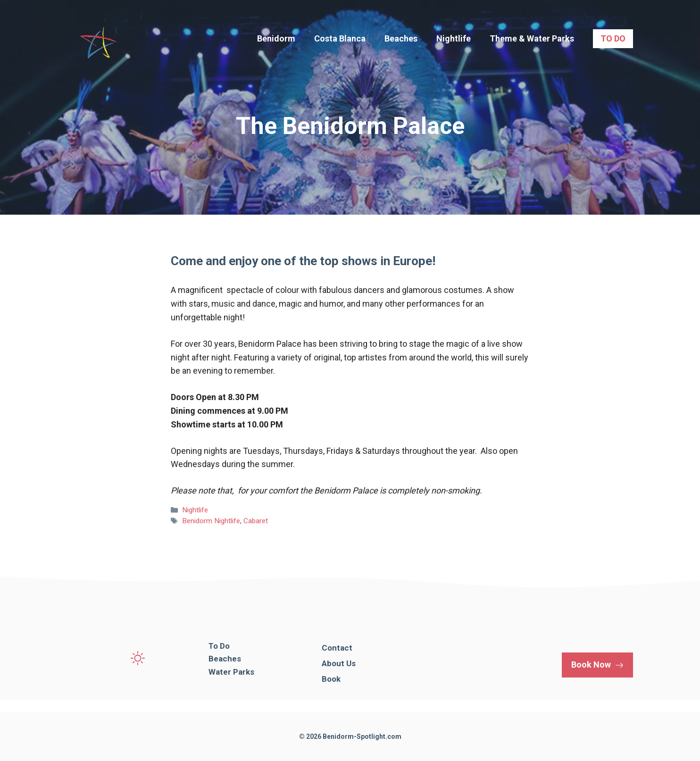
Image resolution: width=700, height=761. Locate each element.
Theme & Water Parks (532, 38)
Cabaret (256, 521)
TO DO (613, 38)
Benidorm (276, 38)
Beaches (401, 38)
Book (331, 679)
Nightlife (454, 38)
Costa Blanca (340, 38)
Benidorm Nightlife (211, 521)
